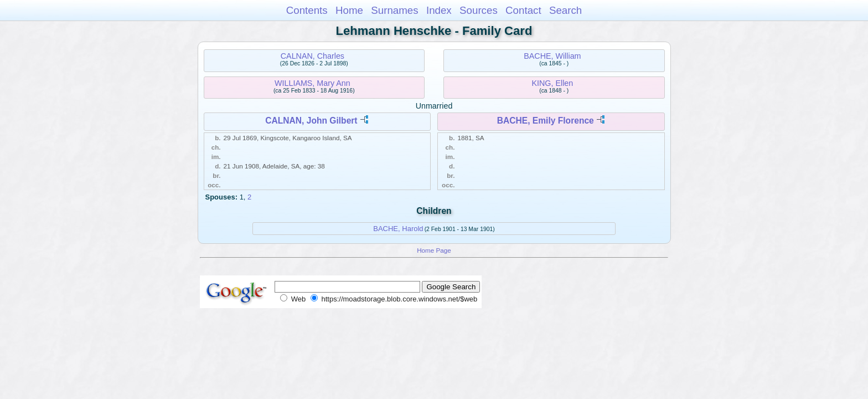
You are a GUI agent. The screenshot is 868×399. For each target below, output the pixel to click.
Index (439, 10)
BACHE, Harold (398, 229)
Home (349, 10)
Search (565, 10)
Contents (307, 10)
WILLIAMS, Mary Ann (312, 83)
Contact (523, 10)
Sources (479, 10)
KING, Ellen (553, 83)
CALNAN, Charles (312, 56)
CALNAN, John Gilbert (311, 121)
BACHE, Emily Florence (546, 121)
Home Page (434, 250)
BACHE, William (552, 56)
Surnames (394, 10)
